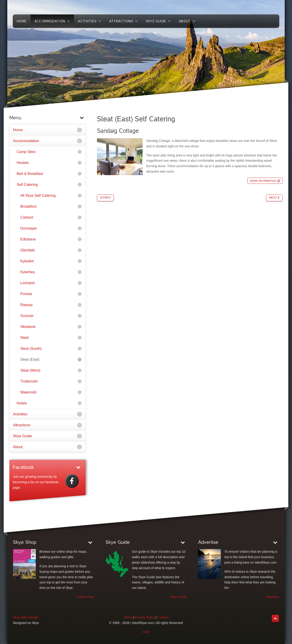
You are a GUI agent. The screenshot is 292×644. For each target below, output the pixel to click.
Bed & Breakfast (30, 174)
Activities (20, 414)
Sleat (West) (30, 370)
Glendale (28, 250)
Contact (163, 617)
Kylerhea (27, 272)
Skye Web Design (26, 617)
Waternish (28, 392)
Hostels (23, 163)
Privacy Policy (145, 617)
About (18, 447)
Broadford (28, 206)
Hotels (22, 403)
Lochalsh (28, 283)
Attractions (22, 425)
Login (146, 632)
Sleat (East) (30, 359)
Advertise (272, 597)
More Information (263, 181)
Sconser (27, 316)
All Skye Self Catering (38, 195)
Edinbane (28, 239)
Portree (26, 294)
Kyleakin (27, 261)
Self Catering (27, 185)
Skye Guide (22, 436)
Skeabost (28, 327)
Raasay (26, 305)
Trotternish (29, 381)
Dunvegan (29, 228)
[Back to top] (275, 618)
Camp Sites (26, 152)
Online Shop (85, 597)
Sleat (24, 338)
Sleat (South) (31, 349)
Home (18, 130)
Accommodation (26, 141)
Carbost (27, 217)
